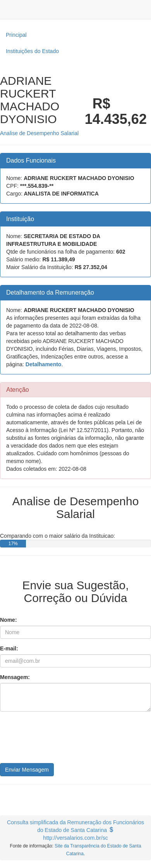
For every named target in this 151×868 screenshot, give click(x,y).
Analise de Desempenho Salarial (39, 133)
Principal (16, 35)
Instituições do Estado (32, 51)
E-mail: (9, 648)
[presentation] (59, 740)
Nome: (9, 620)
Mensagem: (15, 677)
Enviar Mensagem (27, 770)
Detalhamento (44, 364)
